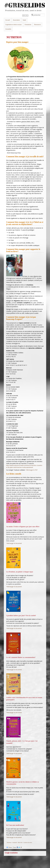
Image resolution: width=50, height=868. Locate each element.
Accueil (8, 20)
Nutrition (9, 842)
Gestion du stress (28, 842)
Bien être (20, 842)
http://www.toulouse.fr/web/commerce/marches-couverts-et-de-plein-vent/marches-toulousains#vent (24, 466)
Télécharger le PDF (32, 470)
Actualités (8, 29)
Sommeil (15, 842)
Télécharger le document (14, 543)
